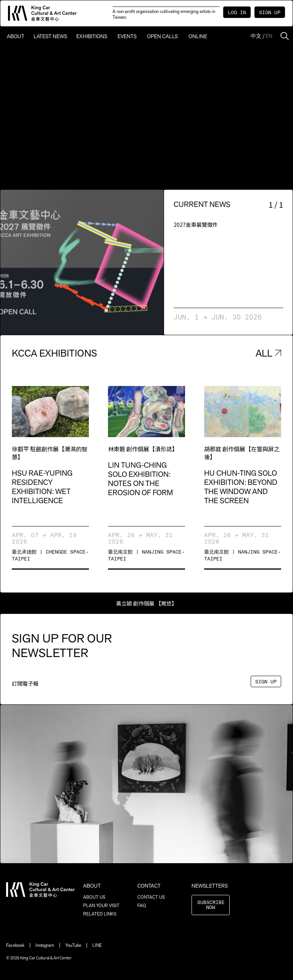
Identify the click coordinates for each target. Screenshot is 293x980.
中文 (256, 36)
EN (269, 36)
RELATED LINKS (100, 914)
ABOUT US (94, 897)
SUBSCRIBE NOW (211, 905)
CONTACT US (151, 897)
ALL (268, 353)
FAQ (142, 906)
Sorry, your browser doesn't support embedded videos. (146, 117)
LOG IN (237, 13)
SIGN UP (270, 13)
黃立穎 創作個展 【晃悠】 (146, 603)
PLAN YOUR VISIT (101, 906)
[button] (41, 262)
